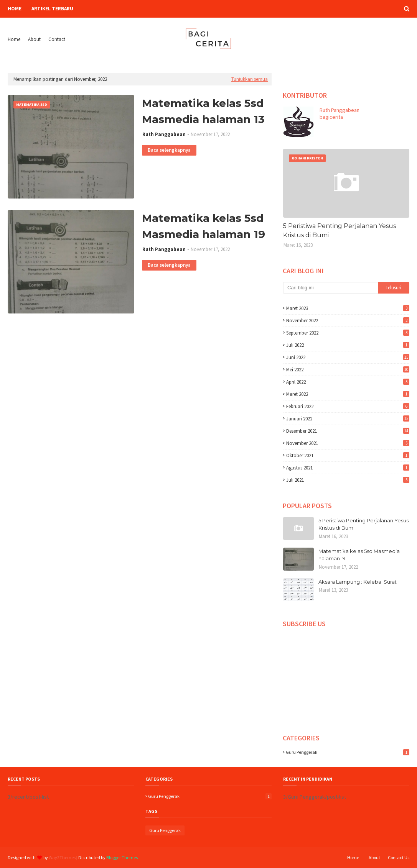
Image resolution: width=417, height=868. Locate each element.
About (34, 39)
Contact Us (399, 857)
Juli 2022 (348, 345)
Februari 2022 (348, 406)
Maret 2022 (348, 394)
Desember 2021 (348, 431)
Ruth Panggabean (164, 134)
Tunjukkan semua (250, 79)
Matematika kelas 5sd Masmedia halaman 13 (203, 111)
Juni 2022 (348, 357)
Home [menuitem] (15, 9)
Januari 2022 (348, 419)
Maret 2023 (348, 308)
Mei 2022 (348, 370)
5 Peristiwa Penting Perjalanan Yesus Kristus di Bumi (340, 231)
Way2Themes (62, 857)
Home (14, 39)
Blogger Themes (122, 857)
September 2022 (348, 333)
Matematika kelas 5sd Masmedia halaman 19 (204, 226)
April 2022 (348, 382)
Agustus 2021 (348, 468)
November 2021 (348, 443)
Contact (57, 39)
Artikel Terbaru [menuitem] (52, 9)
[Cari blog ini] (330, 288)
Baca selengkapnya (169, 150)
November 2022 (348, 321)
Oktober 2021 (348, 455)
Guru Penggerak (348, 752)
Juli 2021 (348, 480)
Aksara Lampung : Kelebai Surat (358, 582)
